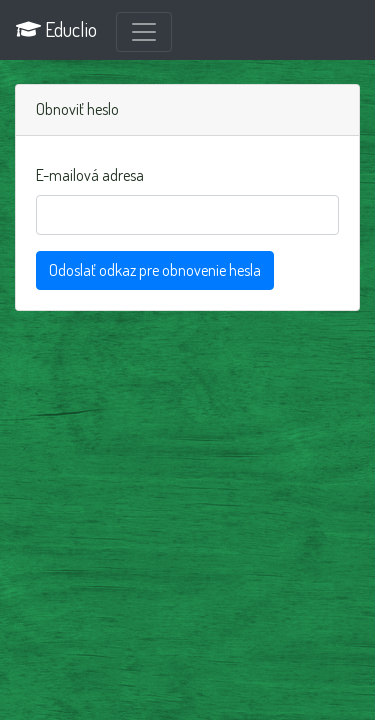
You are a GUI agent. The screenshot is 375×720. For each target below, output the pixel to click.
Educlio (56, 29)
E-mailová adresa (90, 175)
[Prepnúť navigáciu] (144, 32)
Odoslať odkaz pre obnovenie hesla (155, 270)
